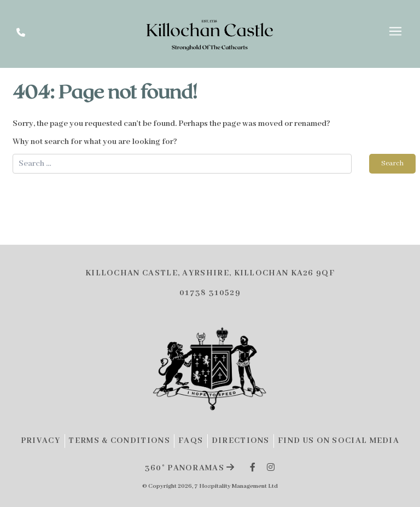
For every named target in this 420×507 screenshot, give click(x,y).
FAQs (191, 441)
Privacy (40, 441)
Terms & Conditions (119, 441)
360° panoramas (190, 468)
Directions (241, 441)
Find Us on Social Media (339, 441)
